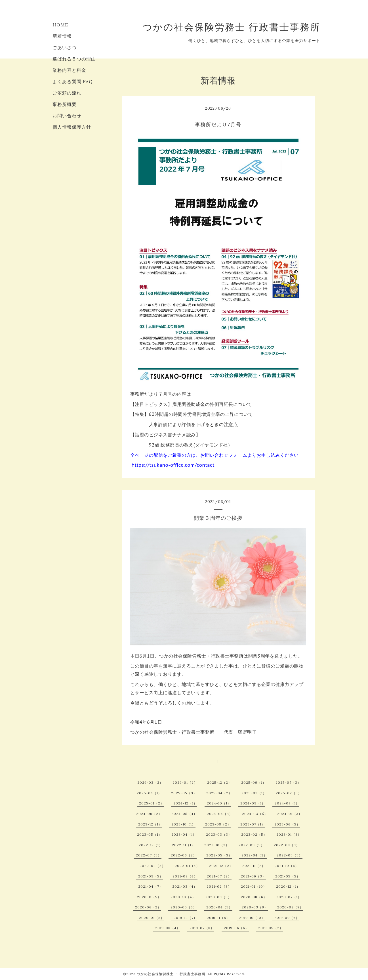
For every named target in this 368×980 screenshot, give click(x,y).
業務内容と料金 (69, 70)
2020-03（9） (255, 907)
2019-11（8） (218, 918)
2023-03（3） (219, 834)
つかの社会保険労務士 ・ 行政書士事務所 (171, 974)
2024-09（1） (253, 803)
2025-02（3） (289, 793)
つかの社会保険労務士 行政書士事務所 (231, 27)
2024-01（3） (290, 814)
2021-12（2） (221, 866)
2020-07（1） (289, 897)
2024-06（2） (149, 814)
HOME (60, 25)
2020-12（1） (288, 886)
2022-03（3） (290, 855)
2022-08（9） (287, 845)
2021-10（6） (287, 866)
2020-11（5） (149, 897)
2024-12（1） (185, 803)
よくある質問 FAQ (73, 82)
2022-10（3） (217, 845)
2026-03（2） (150, 782)
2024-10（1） (219, 803)
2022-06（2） (184, 855)
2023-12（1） (150, 824)
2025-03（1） (254, 793)
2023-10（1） (183, 824)
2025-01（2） (152, 803)
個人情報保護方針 (72, 127)
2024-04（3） (220, 814)
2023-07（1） (253, 824)
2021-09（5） (151, 876)
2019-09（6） (287, 918)
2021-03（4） (185, 886)
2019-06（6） (236, 928)
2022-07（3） (149, 855)
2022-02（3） (153, 866)
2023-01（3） (289, 834)
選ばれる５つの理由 (74, 59)
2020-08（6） (254, 897)
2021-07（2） (219, 876)
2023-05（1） (150, 834)
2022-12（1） (151, 845)
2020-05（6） (184, 907)
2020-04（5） (219, 907)
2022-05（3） (219, 855)
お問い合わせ (67, 116)
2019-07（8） (202, 928)
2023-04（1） (184, 834)
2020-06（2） (148, 907)
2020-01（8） (152, 918)
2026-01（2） (185, 782)
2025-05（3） (184, 793)
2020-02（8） (290, 907)
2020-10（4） (183, 897)
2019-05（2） (271, 928)
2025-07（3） (288, 782)
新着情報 (62, 36)
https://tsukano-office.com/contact (173, 465)
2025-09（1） (254, 782)
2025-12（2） (219, 782)
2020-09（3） (218, 897)
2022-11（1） (183, 845)
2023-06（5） (287, 824)
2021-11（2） (254, 866)
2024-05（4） (184, 814)
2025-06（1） (149, 793)
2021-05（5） (288, 876)
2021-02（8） (219, 886)
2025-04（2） (219, 793)
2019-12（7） (185, 918)
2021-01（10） (254, 886)
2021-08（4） (185, 876)
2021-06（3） (253, 876)
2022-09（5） (252, 845)
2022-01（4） (187, 866)
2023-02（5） (254, 834)
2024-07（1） (287, 803)
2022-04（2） (254, 855)
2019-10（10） (252, 918)
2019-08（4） (168, 928)
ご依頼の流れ (67, 93)
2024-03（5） (255, 814)
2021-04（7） (151, 886)
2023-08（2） (218, 824)
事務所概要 (65, 104)
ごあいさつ (65, 47)
